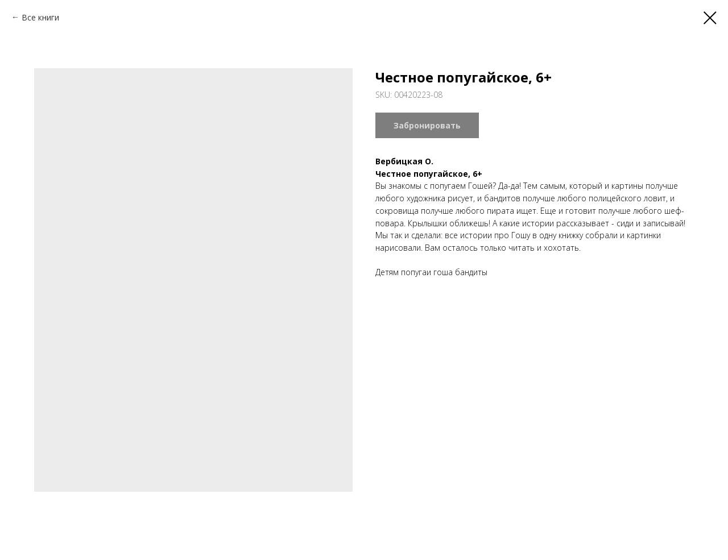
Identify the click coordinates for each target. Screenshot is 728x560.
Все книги (40, 17)
